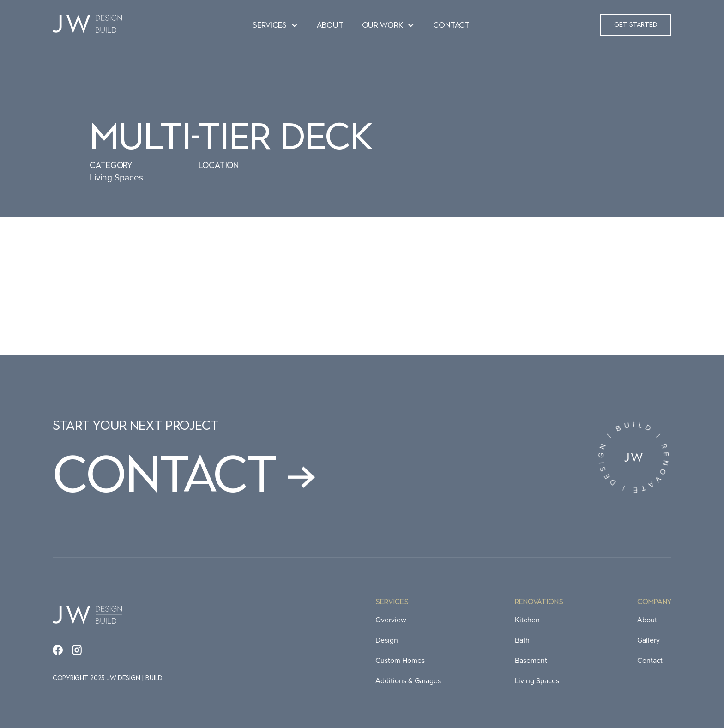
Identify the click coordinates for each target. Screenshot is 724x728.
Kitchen (527, 620)
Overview (391, 620)
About (647, 620)
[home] (87, 25)
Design (387, 640)
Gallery (649, 640)
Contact (650, 660)
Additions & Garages (408, 681)
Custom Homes (400, 660)
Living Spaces (537, 681)
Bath (522, 640)
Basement (531, 660)
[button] (275, 26)
